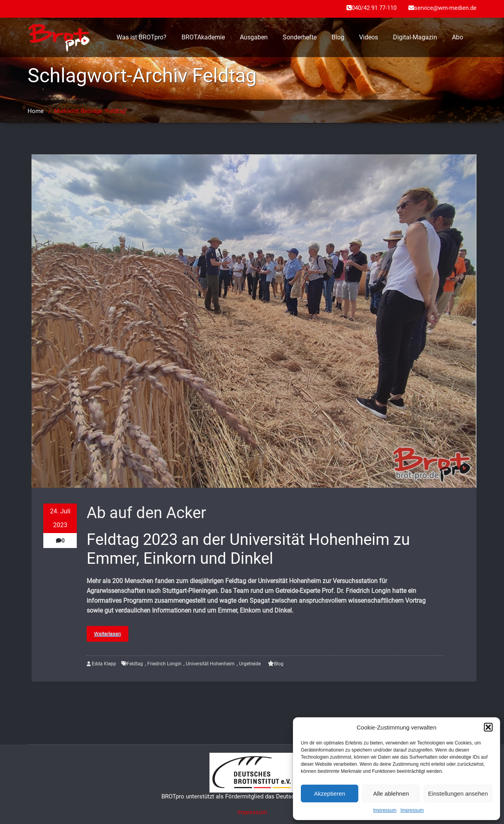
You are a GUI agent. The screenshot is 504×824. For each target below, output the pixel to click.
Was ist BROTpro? (142, 37)
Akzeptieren (329, 793)
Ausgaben (254, 37)
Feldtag (135, 664)
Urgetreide (250, 664)
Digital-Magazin (415, 37)
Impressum (385, 810)
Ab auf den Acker (146, 513)
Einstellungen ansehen (458, 793)
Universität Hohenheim (210, 664)
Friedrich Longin (164, 664)
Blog (338, 37)
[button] (488, 727)
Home (36, 111)
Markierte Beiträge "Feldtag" (91, 111)
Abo (458, 37)
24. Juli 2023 (60, 518)
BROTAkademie (203, 37)
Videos (369, 37)
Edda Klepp (102, 664)
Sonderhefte (300, 37)
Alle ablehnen (391, 793)
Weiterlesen (107, 634)
